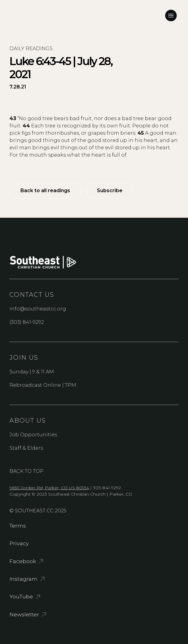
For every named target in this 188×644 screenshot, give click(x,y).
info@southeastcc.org (38, 309)
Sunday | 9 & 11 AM (32, 372)
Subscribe (110, 190)
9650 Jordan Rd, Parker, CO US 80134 (49, 488)
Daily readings (31, 48)
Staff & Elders (26, 448)
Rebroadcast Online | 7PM (43, 385)
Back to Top (27, 471)
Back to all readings (45, 190)
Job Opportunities (33, 435)
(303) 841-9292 (27, 322)
